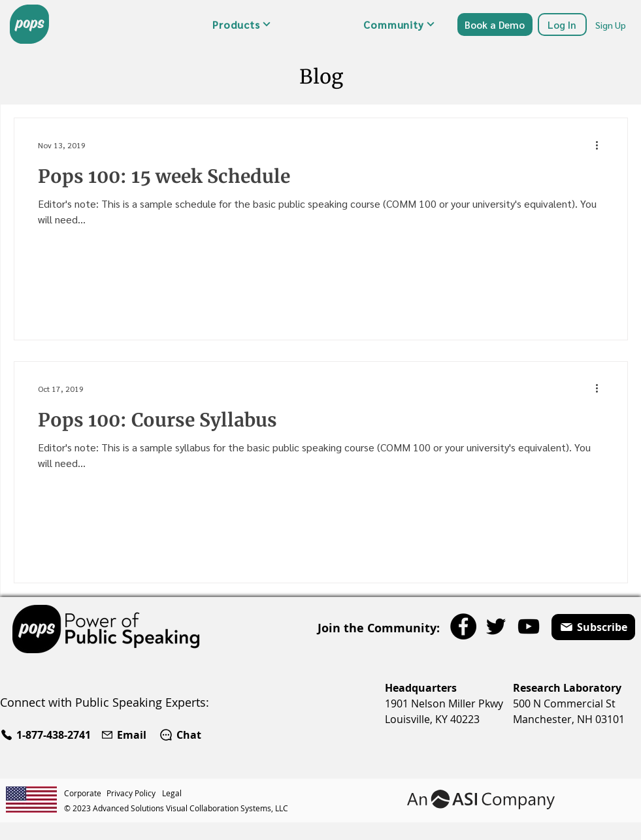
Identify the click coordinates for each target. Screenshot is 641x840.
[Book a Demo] (495, 24)
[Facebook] (463, 626)
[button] (242, 24)
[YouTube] (529, 626)
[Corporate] (85, 793)
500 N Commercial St (564, 703)
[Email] (125, 735)
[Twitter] (496, 626)
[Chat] (180, 735)
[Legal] (173, 793)
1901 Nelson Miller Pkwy (444, 703)
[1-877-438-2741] (47, 735)
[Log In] (562, 24)
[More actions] (602, 145)
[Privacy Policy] (134, 793)
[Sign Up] (612, 24)
